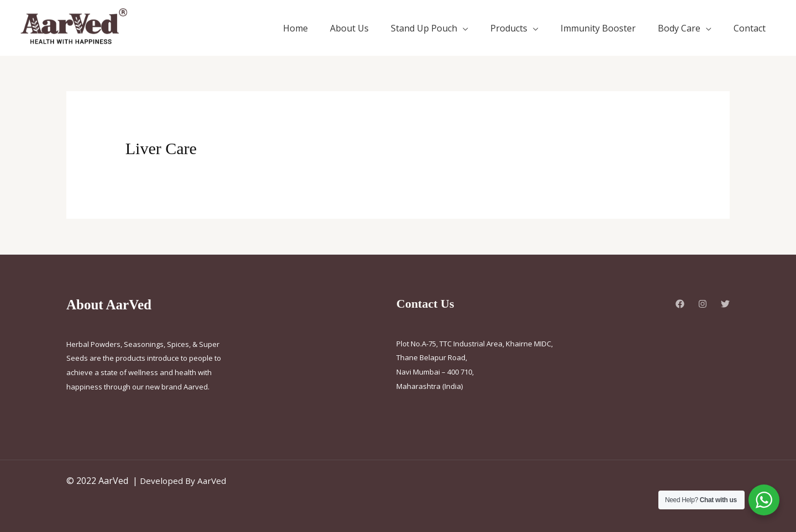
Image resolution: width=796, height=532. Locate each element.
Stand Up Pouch (424, 28)
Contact (750, 28)
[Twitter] (725, 304)
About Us (349, 28)
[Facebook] (680, 304)
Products (509, 28)
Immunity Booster (598, 28)
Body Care (679, 28)
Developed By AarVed (184, 481)
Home (295, 28)
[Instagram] (703, 304)
